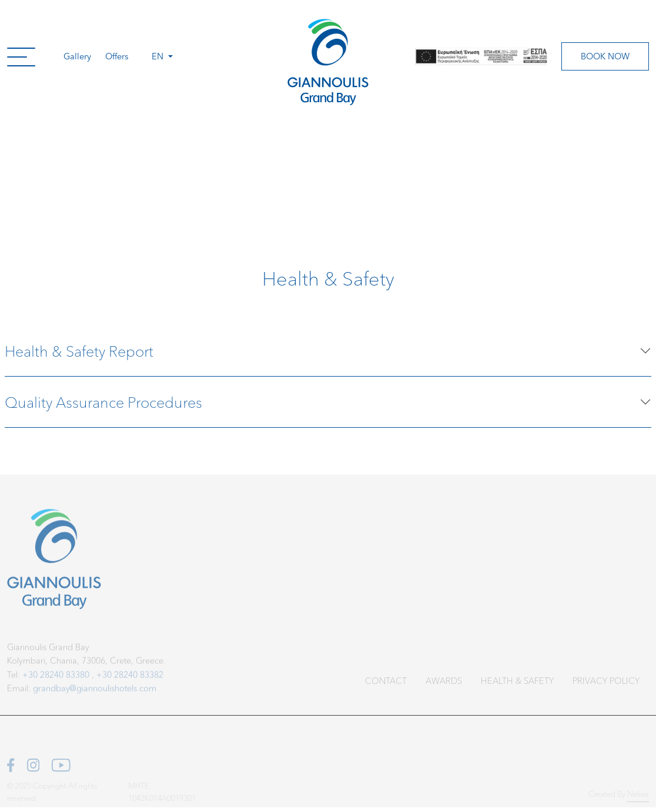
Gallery (77, 56)
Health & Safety (517, 686)
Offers (117, 56)
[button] (21, 56)
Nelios (638, 797)
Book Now (605, 56)
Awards (444, 686)
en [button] (159, 56)
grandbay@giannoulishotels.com (95, 694)
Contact (386, 686)
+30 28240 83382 (130, 680)
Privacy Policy (606, 686)
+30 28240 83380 (56, 680)
